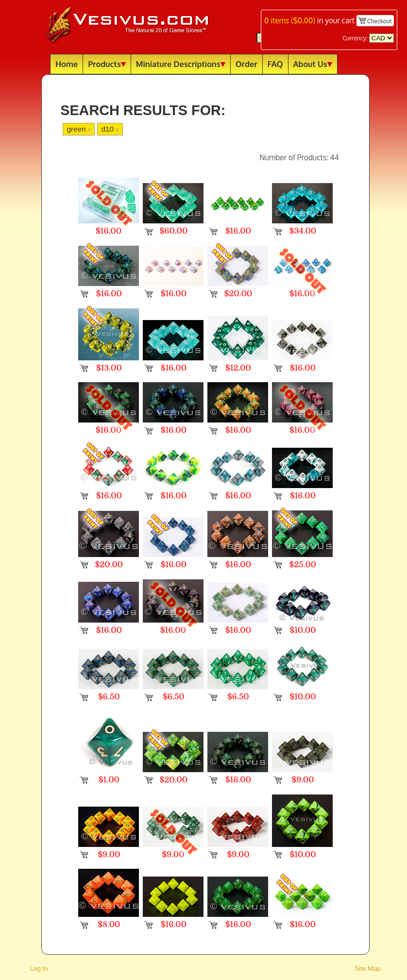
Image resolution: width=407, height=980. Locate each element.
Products (107, 64)
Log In (39, 968)
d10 (110, 129)
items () (290, 20)
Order (246, 64)
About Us (313, 64)
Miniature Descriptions (181, 64)
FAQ (275, 64)
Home (67, 64)
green (78, 129)
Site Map (368, 968)
